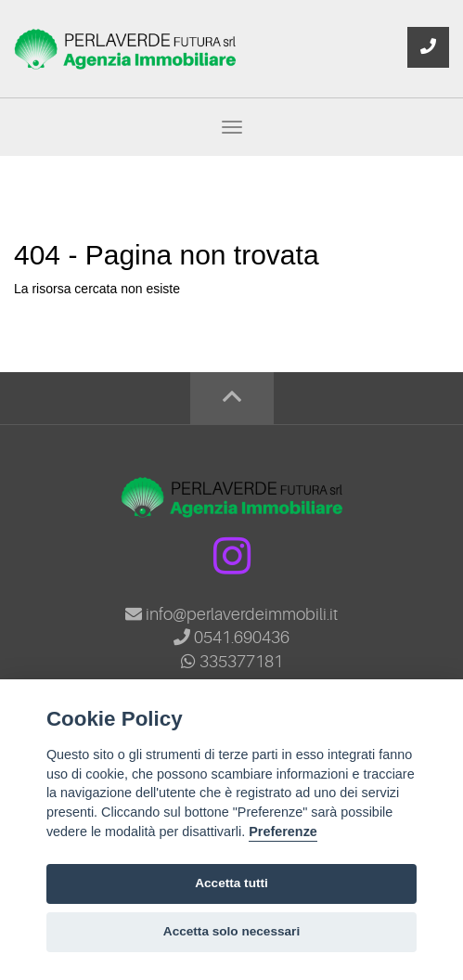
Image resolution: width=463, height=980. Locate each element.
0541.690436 (231, 638)
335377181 (232, 662)
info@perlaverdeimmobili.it (231, 614)
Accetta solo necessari (231, 931)
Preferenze (283, 832)
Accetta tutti (231, 883)
